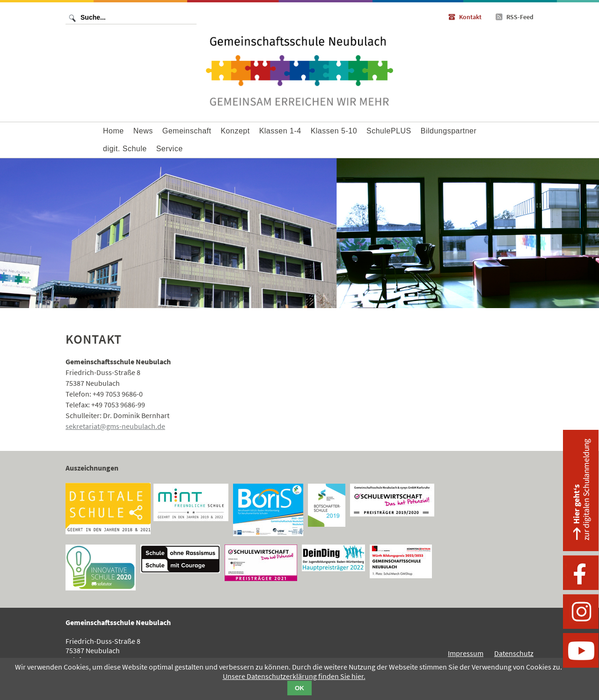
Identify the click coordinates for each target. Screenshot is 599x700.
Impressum (466, 653)
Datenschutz (514, 653)
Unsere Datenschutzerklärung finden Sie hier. (294, 676)
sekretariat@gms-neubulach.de (115, 426)
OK (299, 688)
